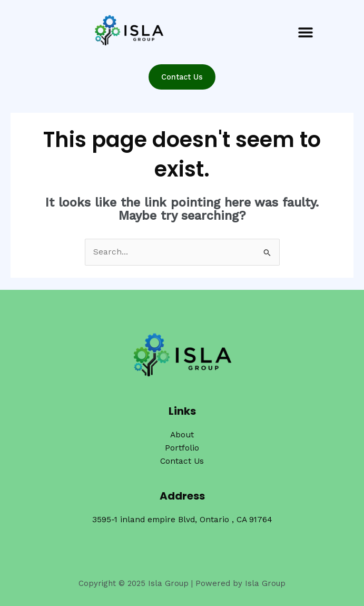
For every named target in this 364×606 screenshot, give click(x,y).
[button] (306, 32)
